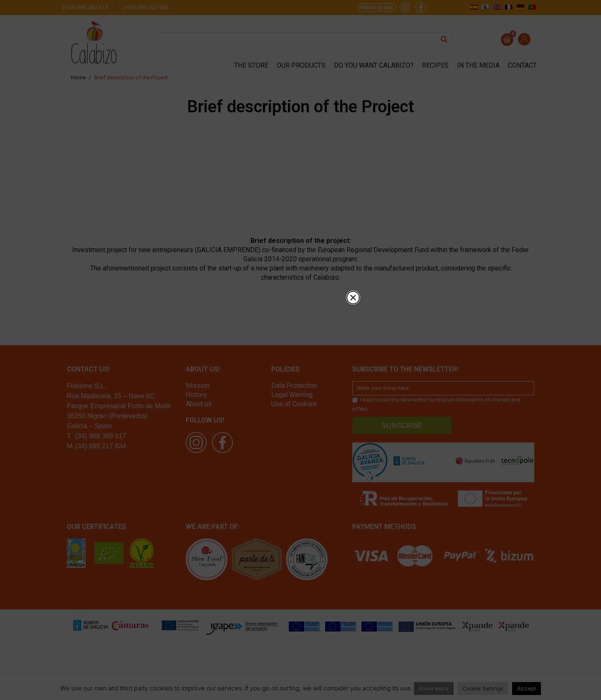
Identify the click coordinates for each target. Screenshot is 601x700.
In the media (478, 65)
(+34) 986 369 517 (85, 7)
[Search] (444, 39)
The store (251, 65)
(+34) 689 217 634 (145, 7)
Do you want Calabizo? (374, 65)
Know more (434, 688)
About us (199, 404)
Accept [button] (527, 688)
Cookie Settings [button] (483, 688)
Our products (301, 65)
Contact (522, 65)
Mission (198, 385)
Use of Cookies (294, 404)
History (196, 395)
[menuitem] (474, 7)
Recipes (435, 65)
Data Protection (294, 385)
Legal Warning (292, 395)
